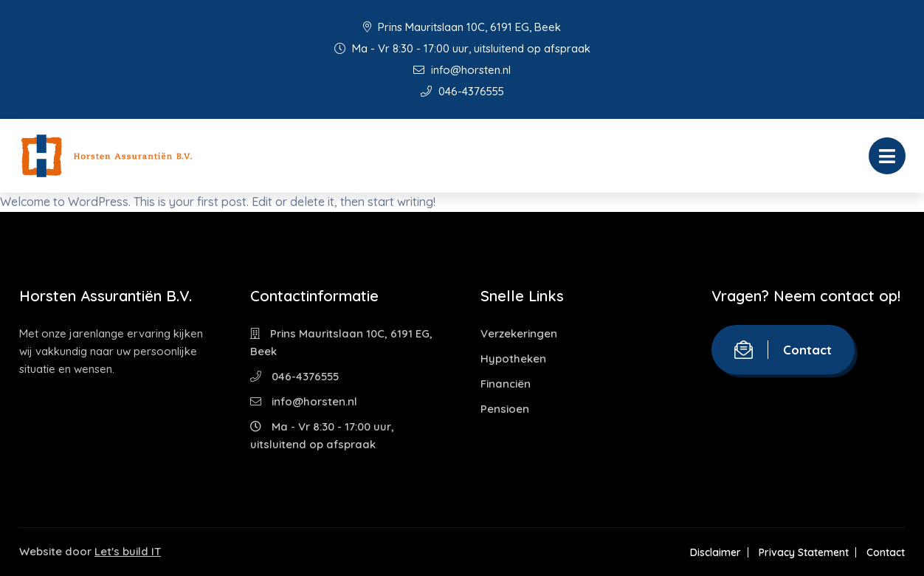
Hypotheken (513, 359)
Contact (783, 350)
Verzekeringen (519, 333)
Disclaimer (716, 552)
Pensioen (505, 409)
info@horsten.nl (462, 70)
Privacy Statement (804, 552)
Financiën (506, 384)
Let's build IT (128, 551)
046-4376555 (462, 91)
